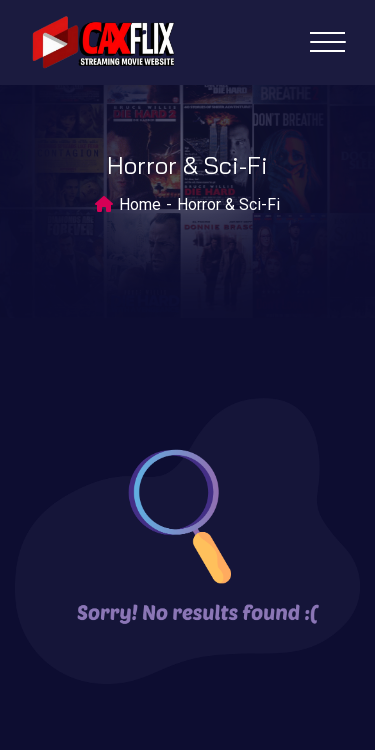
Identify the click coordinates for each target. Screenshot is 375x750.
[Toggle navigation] (327, 42)
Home (140, 204)
